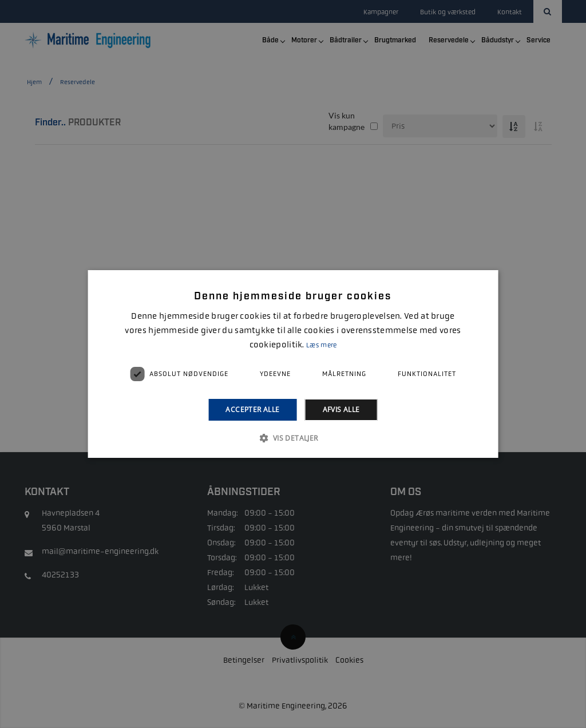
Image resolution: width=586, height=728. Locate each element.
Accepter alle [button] (252, 409)
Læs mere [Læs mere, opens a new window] (321, 345)
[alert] (293, 364)
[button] (293, 438)
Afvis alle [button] (341, 409)
